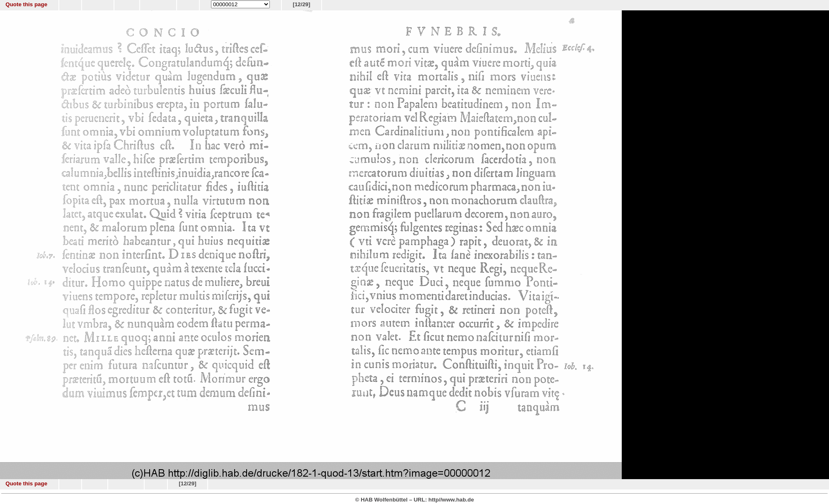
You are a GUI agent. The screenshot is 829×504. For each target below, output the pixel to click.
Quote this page (26, 4)
